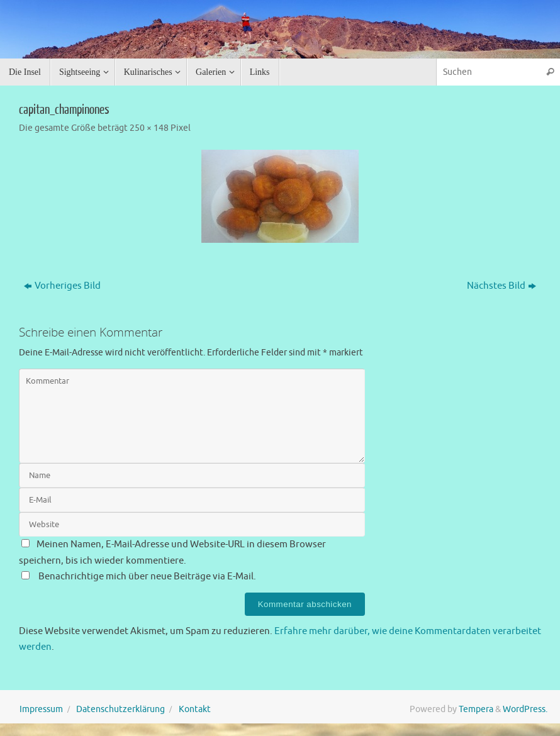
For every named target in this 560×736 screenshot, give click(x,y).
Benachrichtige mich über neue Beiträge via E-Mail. (147, 577)
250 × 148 (149, 128)
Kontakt (195, 709)
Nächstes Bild (501, 286)
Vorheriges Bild (62, 286)
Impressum (41, 709)
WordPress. (525, 709)
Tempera (476, 709)
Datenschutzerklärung (120, 709)
